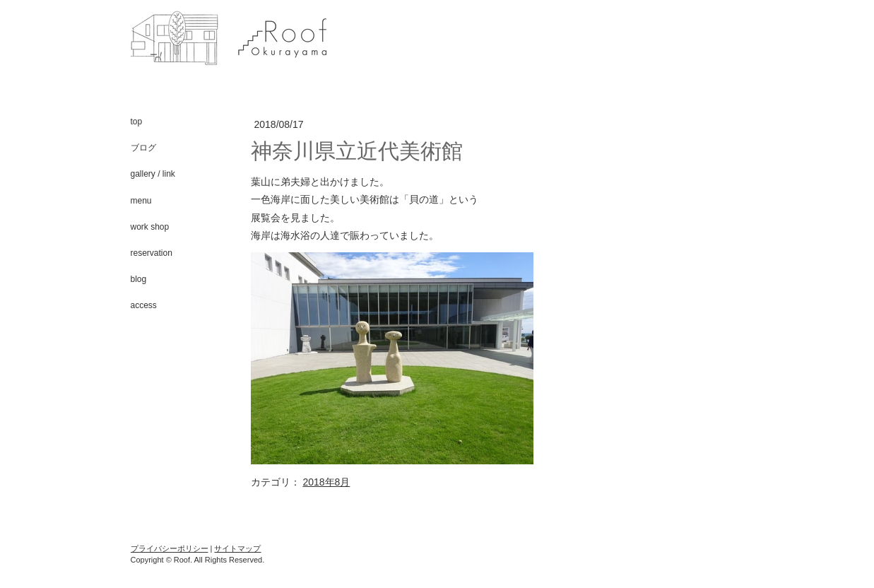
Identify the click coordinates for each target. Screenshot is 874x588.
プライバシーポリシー (170, 548)
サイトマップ (237, 548)
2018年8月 (326, 482)
